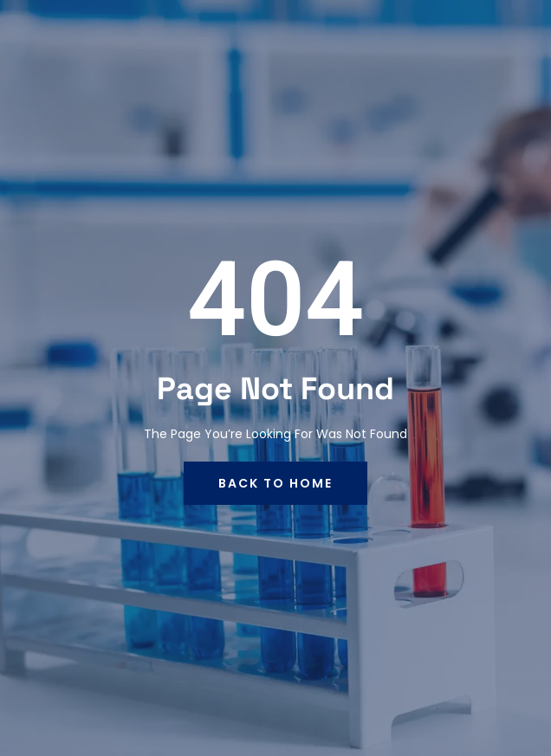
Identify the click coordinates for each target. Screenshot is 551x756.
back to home (275, 483)
